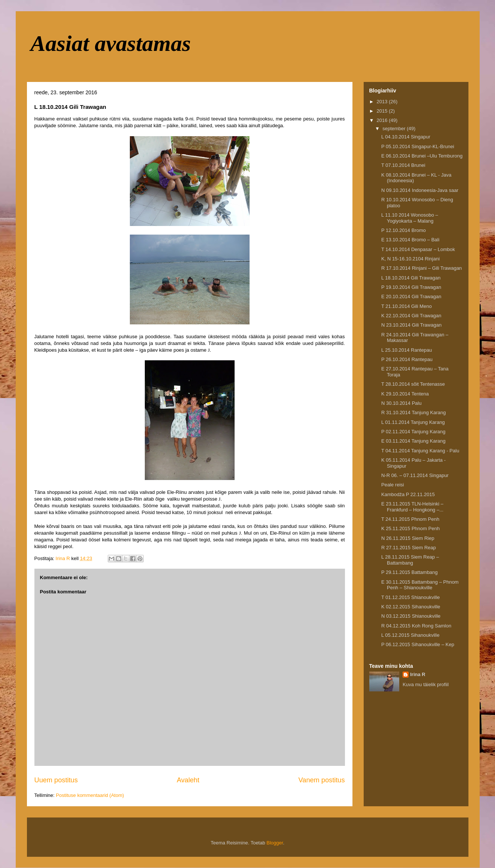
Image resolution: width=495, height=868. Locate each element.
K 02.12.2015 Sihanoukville (411, 607)
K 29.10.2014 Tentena (405, 394)
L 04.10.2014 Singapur (406, 137)
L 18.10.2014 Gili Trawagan (411, 278)
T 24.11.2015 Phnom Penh (410, 519)
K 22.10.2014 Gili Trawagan (411, 316)
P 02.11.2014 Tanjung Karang (413, 432)
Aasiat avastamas (111, 43)
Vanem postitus (321, 780)
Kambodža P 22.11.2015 (408, 494)
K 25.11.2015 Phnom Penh (410, 528)
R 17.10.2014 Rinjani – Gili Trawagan (421, 268)
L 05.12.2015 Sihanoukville (410, 635)
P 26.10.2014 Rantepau (407, 359)
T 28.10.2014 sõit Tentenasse (413, 384)
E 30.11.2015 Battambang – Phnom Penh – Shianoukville (420, 585)
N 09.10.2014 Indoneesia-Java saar (420, 190)
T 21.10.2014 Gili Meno (407, 306)
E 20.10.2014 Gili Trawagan (411, 297)
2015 (383, 111)
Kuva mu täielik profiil (426, 684)
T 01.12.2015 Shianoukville (411, 597)
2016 (383, 120)
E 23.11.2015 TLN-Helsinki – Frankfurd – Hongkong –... (412, 507)
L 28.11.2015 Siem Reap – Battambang (410, 560)
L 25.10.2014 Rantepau (407, 350)
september (395, 129)
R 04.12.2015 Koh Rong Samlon (416, 626)
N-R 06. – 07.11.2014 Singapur (415, 475)
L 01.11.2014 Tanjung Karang (413, 422)
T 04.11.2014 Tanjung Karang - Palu (420, 451)
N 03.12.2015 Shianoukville (411, 616)
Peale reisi (393, 485)
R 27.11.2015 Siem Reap (409, 548)
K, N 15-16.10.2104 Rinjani (410, 259)
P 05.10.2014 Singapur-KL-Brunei (418, 146)
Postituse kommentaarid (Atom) (90, 795)
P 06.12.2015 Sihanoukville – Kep (418, 644)
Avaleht (188, 780)
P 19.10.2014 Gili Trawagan (411, 287)
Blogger (275, 843)
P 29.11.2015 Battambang (410, 572)
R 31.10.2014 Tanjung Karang (414, 412)
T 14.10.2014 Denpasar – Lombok (418, 249)
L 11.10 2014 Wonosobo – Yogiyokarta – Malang (410, 218)
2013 (383, 102)
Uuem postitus (56, 780)
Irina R (418, 674)
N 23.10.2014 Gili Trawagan (411, 325)
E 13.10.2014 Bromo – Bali (410, 240)
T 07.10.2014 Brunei (403, 165)
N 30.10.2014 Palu (401, 403)
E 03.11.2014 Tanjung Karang (413, 441)
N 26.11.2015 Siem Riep (408, 538)
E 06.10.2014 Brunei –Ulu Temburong (422, 156)
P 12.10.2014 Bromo (404, 230)
